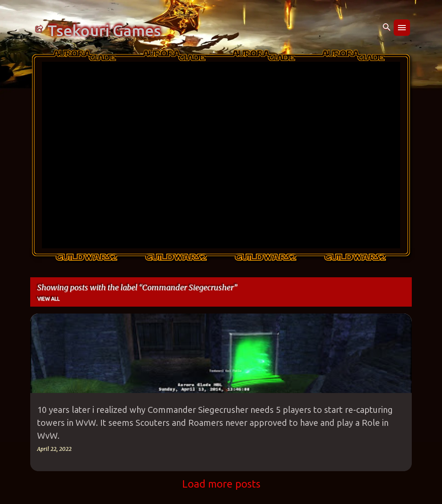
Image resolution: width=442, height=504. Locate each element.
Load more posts (221, 484)
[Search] (387, 28)
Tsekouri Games (104, 31)
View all (48, 299)
